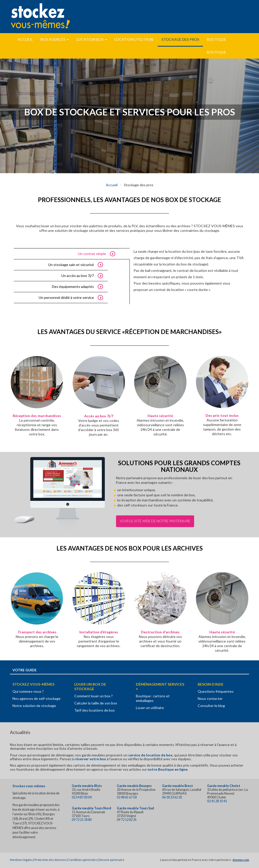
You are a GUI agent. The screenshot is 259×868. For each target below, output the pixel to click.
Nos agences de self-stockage (37, 698)
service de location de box (150, 755)
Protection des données (51, 860)
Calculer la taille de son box (96, 703)
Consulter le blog (211, 706)
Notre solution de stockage (34, 706)
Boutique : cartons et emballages (153, 698)
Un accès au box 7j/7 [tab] (78, 276)
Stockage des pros (180, 39)
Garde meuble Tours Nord (91, 808)
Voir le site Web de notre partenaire (155, 521)
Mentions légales (21, 860)
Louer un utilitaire (150, 708)
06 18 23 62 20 (172, 797)
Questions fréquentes (216, 691)
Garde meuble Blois (87, 786)
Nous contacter (210, 698)
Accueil (25, 39)
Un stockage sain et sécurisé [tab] (71, 265)
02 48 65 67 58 (127, 797)
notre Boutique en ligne (168, 769)
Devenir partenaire (112, 860)
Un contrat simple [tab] (92, 254)
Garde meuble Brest (177, 786)
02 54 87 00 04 (82, 797)
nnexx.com (242, 860)
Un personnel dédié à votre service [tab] (66, 297)
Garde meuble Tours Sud (135, 808)
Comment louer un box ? (93, 696)
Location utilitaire (134, 39)
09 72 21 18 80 (82, 820)
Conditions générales (83, 860)
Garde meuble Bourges (134, 786)
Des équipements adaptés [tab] (73, 286)
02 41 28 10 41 (217, 801)
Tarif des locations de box (95, 710)
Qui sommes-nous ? (28, 691)
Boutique (217, 39)
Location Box (92, 39)
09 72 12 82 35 (127, 820)
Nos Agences (55, 39)
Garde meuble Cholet (224, 786)
